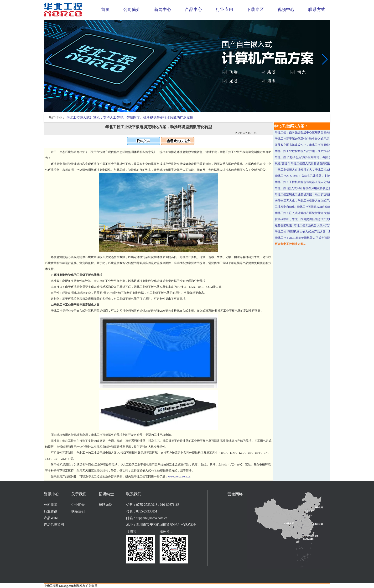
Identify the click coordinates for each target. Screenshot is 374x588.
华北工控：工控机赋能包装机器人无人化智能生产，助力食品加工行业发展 (322, 182)
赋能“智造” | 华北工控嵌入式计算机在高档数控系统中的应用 (313, 163)
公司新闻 (51, 505)
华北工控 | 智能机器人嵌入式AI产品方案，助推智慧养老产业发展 (316, 232)
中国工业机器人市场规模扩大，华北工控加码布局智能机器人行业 (316, 170)
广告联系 (92, 586)
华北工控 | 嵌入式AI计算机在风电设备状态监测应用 (307, 188)
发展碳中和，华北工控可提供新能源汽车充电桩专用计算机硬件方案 (318, 219)
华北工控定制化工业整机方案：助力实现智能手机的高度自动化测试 (318, 194)
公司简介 (132, 10)
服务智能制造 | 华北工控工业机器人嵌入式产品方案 (307, 225)
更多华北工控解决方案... (290, 244)
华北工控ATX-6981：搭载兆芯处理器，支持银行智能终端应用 (314, 176)
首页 (105, 10)
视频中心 (286, 10)
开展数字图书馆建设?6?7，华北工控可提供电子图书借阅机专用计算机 (319, 145)
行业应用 (224, 10)
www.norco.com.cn (179, 476)
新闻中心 (163, 10)
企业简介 (78, 505)
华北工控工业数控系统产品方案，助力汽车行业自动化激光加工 (315, 151)
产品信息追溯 (54, 525)
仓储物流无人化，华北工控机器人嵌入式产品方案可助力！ (312, 201)
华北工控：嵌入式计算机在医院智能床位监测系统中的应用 (312, 213)
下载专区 (255, 10)
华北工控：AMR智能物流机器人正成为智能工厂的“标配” (311, 238)
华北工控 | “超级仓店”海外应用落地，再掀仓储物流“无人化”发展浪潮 (318, 157)
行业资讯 (51, 511)
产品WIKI (51, 518)
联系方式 (317, 10)
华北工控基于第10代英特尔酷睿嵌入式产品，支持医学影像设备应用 (318, 139)
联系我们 (78, 511)
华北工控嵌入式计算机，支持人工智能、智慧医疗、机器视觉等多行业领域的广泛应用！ (131, 118)
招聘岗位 (105, 505)
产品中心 (193, 10)
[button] (183, 109)
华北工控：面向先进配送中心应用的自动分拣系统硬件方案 (312, 132)
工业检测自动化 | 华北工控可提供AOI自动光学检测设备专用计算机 (317, 207)
